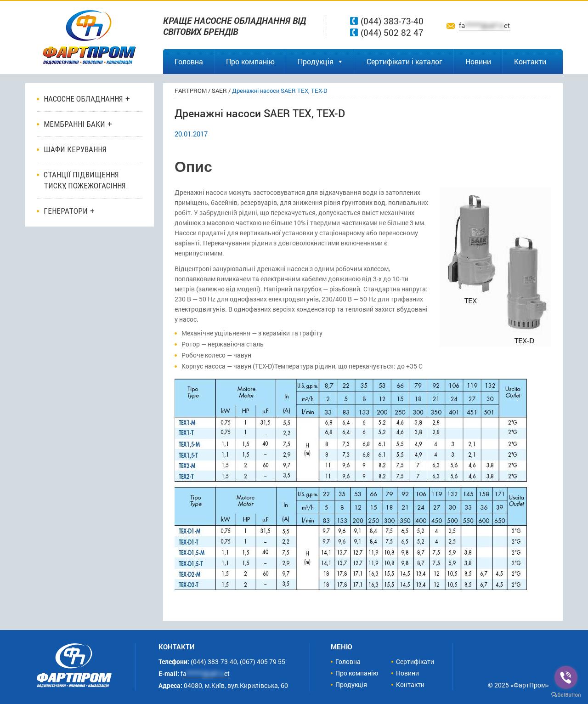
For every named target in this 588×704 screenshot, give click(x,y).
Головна (189, 61)
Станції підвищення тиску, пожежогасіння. (86, 180)
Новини (478, 61)
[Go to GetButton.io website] (566, 695)
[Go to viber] (566, 677)
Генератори (66, 211)
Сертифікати (415, 661)
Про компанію (250, 61)
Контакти (530, 61)
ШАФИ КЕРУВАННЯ (75, 149)
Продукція (321, 61)
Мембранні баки (74, 124)
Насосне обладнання (83, 99)
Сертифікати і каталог (404, 61)
